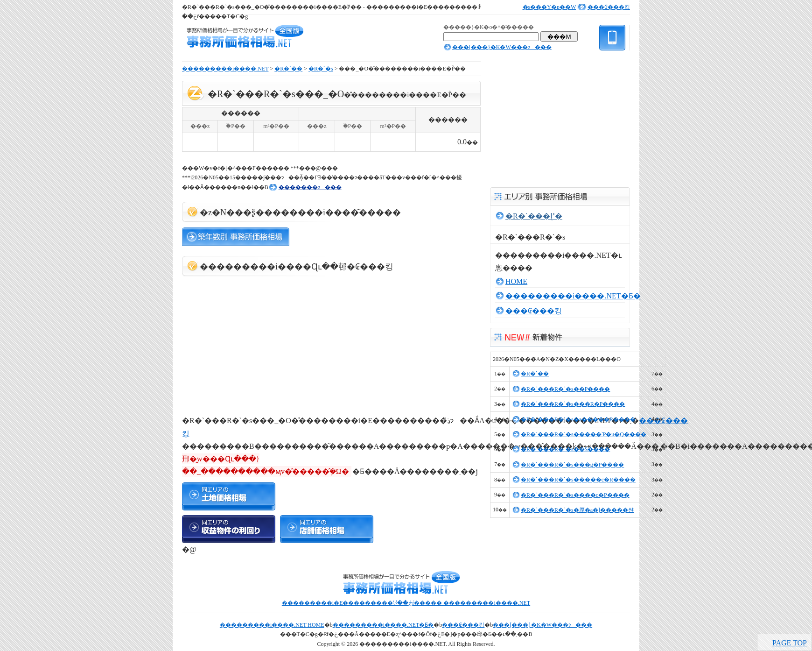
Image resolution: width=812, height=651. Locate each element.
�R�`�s (321, 69)
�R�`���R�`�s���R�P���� (573, 404)
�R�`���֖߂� (534, 216)
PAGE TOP (790, 643)
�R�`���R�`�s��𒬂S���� (565, 449)
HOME (516, 281)
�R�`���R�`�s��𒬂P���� (565, 389)
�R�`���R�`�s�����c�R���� (578, 480)
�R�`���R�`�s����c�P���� (575, 495)
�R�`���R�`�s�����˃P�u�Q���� (584, 434)
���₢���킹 (609, 7)
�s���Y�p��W (549, 7)
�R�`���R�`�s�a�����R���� (578, 419)
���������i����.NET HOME (272, 625)
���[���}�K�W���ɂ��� (502, 47)
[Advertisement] (252, 342)
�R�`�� (288, 69)
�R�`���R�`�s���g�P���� (572, 465)
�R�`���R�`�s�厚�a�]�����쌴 (577, 510)
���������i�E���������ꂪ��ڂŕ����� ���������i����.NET (406, 603)
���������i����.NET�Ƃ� (573, 296)
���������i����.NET (225, 69)
